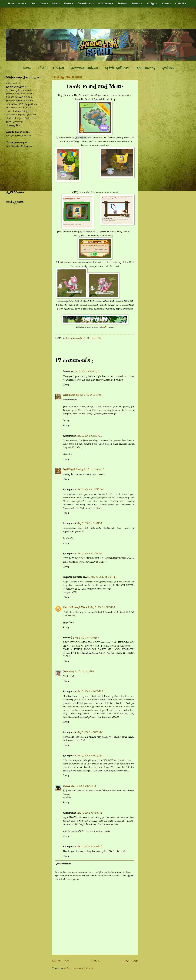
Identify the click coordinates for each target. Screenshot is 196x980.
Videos (167, 3)
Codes (44, 3)
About (22, 3)
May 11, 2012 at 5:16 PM (89, 847)
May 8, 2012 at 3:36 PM (86, 638)
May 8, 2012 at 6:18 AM (89, 436)
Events (69, 3)
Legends (137, 3)
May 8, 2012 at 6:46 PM (83, 786)
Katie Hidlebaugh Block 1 (76, 607)
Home (11, 3)
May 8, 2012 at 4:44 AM (86, 372)
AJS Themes (106, 3)
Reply (66, 385)
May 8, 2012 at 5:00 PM (90, 691)
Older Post (130, 961)
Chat (33, 3)
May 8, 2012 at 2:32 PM (89, 554)
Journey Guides (84, 68)
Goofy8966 (69, 395)
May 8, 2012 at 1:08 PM (89, 523)
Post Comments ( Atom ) (80, 968)
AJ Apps (152, 3)
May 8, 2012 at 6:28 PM (89, 756)
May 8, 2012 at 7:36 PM (89, 813)
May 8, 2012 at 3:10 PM (102, 607)
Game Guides (86, 3)
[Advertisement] (98, 18)
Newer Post (61, 961)
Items (56, 3)
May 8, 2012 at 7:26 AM (91, 469)
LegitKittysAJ (70, 469)
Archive (123, 3)
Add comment (64, 864)
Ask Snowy (146, 68)
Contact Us (181, 3)
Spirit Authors (117, 68)
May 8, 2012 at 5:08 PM (90, 732)
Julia (66, 672)
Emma (66, 786)
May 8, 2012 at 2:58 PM (104, 577)
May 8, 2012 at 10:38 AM (90, 490)
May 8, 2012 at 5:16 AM (89, 395)
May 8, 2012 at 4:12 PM (81, 672)
